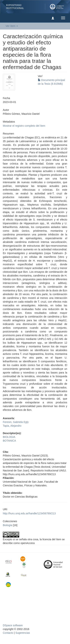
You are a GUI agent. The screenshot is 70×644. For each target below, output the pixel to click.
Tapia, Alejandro (12, 426)
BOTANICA (9, 441)
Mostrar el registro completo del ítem (24, 126)
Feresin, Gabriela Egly (16, 422)
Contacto (8, 633)
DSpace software (13, 625)
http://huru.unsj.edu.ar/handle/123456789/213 (29, 513)
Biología (8, 525)
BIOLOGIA (9, 437)
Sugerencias (23, 633)
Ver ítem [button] (12, 26)
